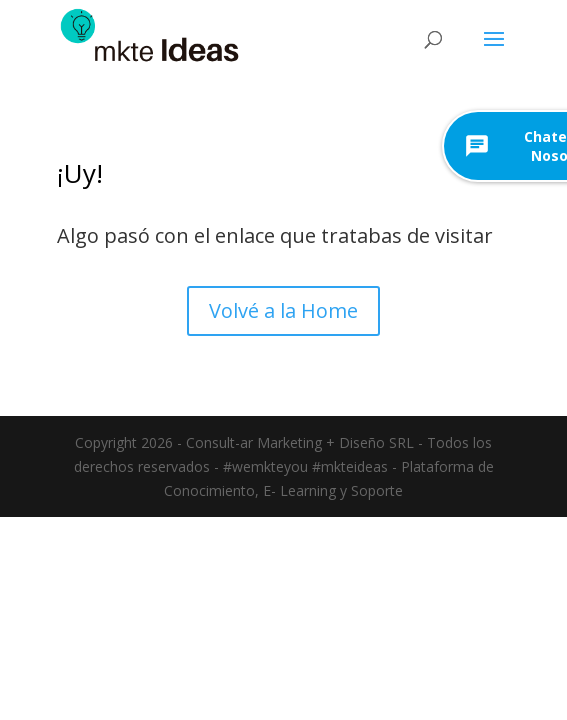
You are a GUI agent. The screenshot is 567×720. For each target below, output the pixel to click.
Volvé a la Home (283, 310)
